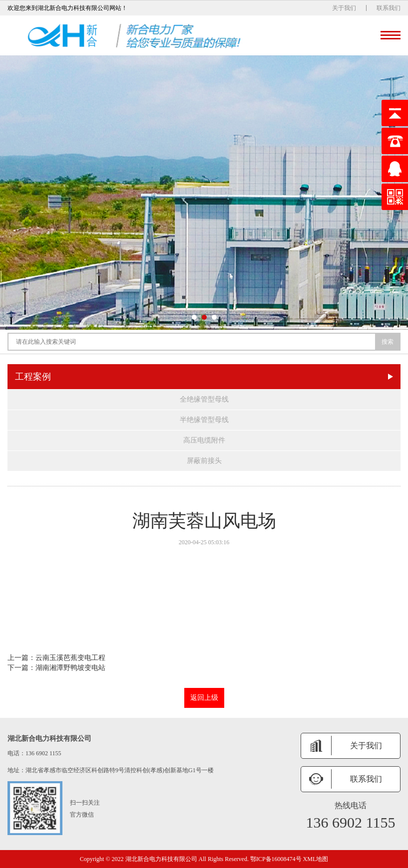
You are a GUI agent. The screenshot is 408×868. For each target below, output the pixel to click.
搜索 (388, 342)
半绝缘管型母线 (204, 420)
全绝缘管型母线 (204, 399)
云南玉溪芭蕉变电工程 (70, 658)
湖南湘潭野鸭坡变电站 (70, 668)
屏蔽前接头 (204, 461)
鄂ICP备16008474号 (276, 859)
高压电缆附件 (204, 440)
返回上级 (204, 698)
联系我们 (389, 8)
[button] (194, 317)
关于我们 (344, 8)
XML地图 (316, 859)
